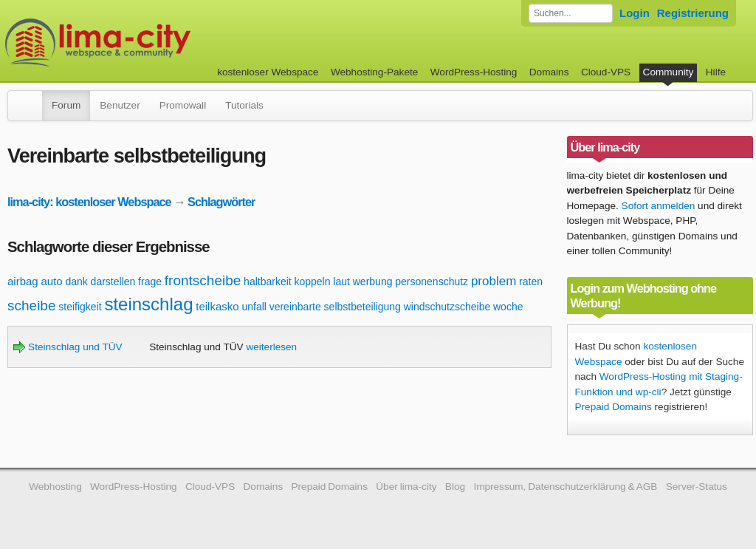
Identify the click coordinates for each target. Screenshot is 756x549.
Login (635, 13)
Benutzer (120, 105)
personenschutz (432, 282)
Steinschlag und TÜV (68, 347)
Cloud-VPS (606, 72)
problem (494, 281)
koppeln (312, 282)
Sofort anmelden (659, 206)
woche (508, 307)
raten (531, 282)
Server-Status (697, 487)
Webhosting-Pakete (374, 72)
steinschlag (148, 304)
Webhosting (55, 487)
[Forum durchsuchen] (571, 13)
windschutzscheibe (447, 307)
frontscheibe (203, 280)
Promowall (183, 105)
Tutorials (244, 105)
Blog (455, 487)
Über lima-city (406, 487)
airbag (23, 281)
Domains (549, 72)
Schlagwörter (221, 202)
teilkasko (217, 306)
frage (150, 282)
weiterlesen (271, 347)
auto (51, 281)
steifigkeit (80, 307)
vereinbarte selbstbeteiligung (335, 307)
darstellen (113, 282)
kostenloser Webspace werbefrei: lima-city (153, 42)
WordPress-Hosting (474, 72)
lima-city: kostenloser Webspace (89, 202)
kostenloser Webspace (268, 72)
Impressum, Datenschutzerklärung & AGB (565, 487)
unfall (254, 307)
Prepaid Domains (614, 407)
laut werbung (362, 282)
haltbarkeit (268, 282)
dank (76, 282)
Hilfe (716, 72)
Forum (66, 105)
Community (669, 72)
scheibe (32, 306)
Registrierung (693, 13)
